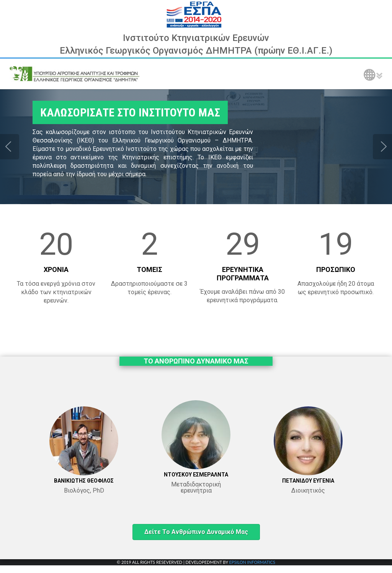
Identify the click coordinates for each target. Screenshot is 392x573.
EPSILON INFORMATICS (252, 562)
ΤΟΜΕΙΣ (149, 269)
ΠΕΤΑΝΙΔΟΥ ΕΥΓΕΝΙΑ (308, 481)
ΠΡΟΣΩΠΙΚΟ (336, 269)
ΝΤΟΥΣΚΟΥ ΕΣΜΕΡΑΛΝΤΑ (196, 475)
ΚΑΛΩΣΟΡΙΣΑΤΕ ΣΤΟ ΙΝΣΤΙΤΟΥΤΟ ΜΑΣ (130, 112)
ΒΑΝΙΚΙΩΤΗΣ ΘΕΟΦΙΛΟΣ (84, 481)
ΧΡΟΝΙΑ (56, 269)
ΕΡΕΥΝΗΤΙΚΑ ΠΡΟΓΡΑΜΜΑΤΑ (243, 274)
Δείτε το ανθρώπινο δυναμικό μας (196, 532)
